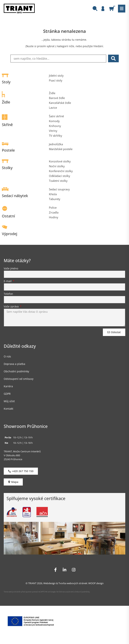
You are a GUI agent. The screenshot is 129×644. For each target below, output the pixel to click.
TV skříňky (56, 136)
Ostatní (8, 216)
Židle (6, 102)
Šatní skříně (56, 116)
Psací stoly (56, 80)
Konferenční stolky (61, 171)
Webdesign (49, 583)
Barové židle (57, 98)
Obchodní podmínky (16, 371)
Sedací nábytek (15, 196)
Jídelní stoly (56, 76)
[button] (122, 9)
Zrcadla (54, 212)
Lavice (53, 108)
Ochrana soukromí (66, 592)
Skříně (7, 125)
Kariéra (8, 386)
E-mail (8, 281)
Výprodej (10, 234)
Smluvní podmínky (82, 592)
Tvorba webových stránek (73, 583)
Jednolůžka (56, 144)
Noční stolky (57, 166)
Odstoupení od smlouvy (19, 379)
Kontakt (8, 409)
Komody (54, 121)
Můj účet (9, 401)
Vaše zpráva (12, 307)
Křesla (53, 194)
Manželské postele (61, 149)
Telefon (8, 294)
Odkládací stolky (60, 176)
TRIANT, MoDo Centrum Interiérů (22, 451)
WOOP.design (96, 583)
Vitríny (53, 131)
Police (53, 208)
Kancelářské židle (60, 103)
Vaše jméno (11, 269)
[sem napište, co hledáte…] (58, 59)
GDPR (7, 394)
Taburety (55, 199)
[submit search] (113, 58)
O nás (7, 356)
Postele (8, 150)
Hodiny (54, 217)
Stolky (7, 168)
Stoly (6, 82)
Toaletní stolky (58, 181)
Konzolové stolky (60, 161)
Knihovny (55, 126)
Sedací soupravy (59, 189)
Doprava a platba (14, 364)
